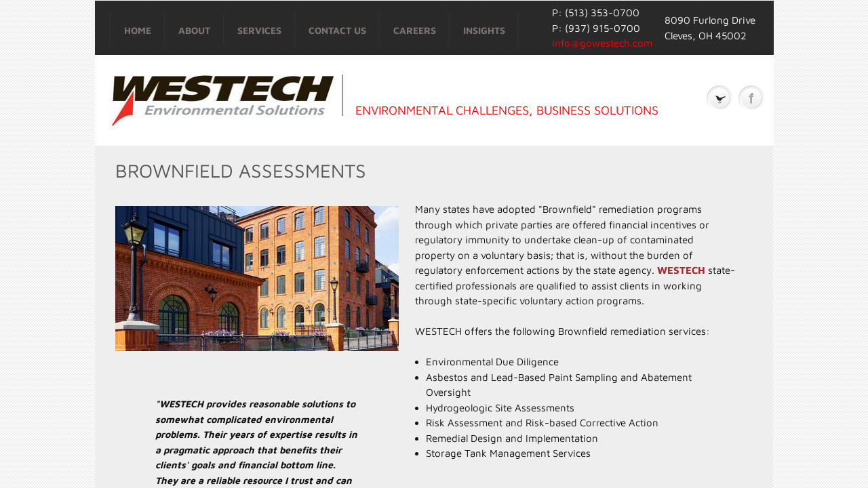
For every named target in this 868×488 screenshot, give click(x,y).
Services (259, 30)
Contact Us (337, 30)
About (194, 30)
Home (138, 30)
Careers (415, 30)
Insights (484, 30)
